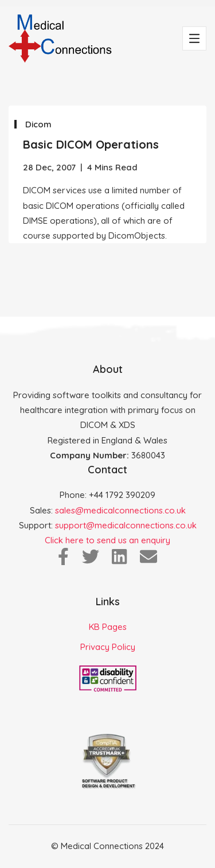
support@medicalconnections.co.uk (126, 525)
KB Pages (108, 627)
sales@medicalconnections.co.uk (120, 510)
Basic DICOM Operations (91, 144)
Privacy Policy (108, 647)
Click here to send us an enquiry (107, 540)
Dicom (38, 124)
